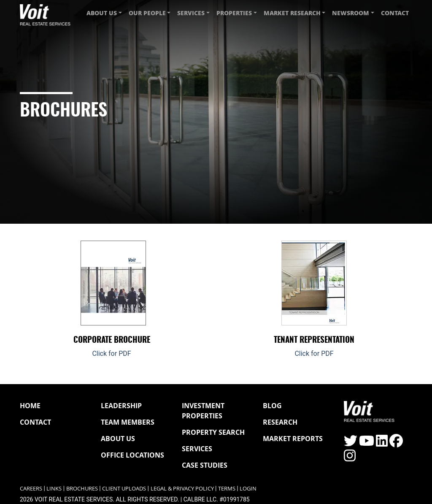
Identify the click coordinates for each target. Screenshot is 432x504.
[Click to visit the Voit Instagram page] (350, 458)
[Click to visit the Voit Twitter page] (351, 443)
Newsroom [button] (351, 13)
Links (54, 489)
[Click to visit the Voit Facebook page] (396, 443)
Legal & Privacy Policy (182, 489)
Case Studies (205, 465)
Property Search (213, 432)
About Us (118, 439)
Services (197, 449)
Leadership (121, 406)
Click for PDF (111, 354)
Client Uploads (124, 489)
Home (30, 406)
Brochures (82, 489)
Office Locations (132, 455)
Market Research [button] (292, 13)
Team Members (128, 422)
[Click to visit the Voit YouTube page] (367, 443)
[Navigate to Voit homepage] (45, 13)
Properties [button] (234, 13)
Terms (227, 489)
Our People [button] (147, 13)
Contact (395, 13)
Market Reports (293, 439)
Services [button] (191, 13)
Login (248, 489)
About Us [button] (102, 13)
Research (280, 422)
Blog (272, 406)
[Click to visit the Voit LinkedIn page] (382, 443)
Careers (31, 489)
